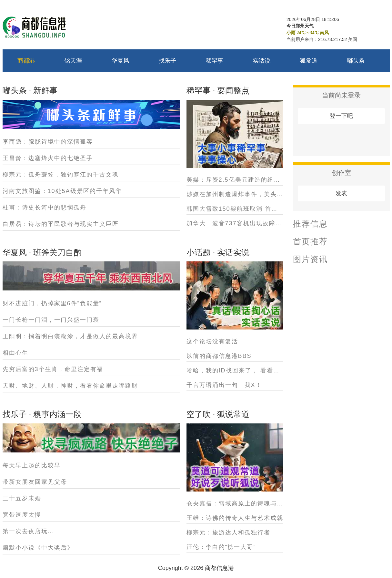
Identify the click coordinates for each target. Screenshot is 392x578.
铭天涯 (73, 61)
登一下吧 (341, 116)
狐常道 (309, 61)
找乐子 (167, 61)
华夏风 (120, 61)
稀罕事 (215, 61)
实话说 (262, 61)
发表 (341, 193)
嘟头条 (356, 61)
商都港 (26, 61)
